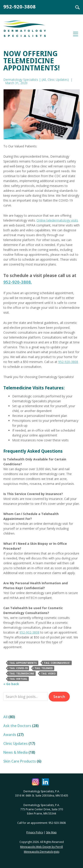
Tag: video (48, 673)
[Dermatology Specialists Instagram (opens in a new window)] (36, 782)
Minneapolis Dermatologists (42, 852)
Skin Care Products (20, 761)
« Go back (11, 684)
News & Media (15, 752)
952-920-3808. (18, 282)
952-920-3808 (19, 6)
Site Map (51, 832)
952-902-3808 (29, 632)
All (44, 80)
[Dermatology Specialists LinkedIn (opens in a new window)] (45, 782)
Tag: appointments (23, 663)
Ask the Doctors (17, 726)
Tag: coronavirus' (57, 663)
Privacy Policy (35, 832)
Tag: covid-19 (18, 668)
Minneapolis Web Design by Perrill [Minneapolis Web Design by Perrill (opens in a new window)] (41, 847)
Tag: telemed (44, 668)
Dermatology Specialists (30, 31)
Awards (10, 735)
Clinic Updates (58, 80)
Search (75, 7)
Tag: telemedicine (22, 673)
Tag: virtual (18, 679)
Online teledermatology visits (57, 220)
